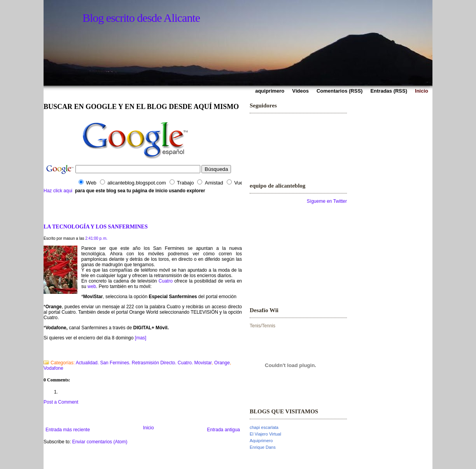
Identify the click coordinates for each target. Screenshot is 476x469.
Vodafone (53, 368)
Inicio (149, 428)
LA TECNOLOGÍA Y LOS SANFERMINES (96, 227)
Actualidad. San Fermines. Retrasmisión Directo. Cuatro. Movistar (144, 363)
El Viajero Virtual (265, 434)
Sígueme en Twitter (327, 201)
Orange (222, 363)
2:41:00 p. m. (96, 238)
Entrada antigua (223, 430)
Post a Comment (61, 402)
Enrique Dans (263, 447)
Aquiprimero (261, 441)
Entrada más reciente (68, 430)
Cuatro (166, 281)
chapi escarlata (264, 427)
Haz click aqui (58, 191)
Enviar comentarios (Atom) (100, 442)
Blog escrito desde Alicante (141, 18)
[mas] (141, 338)
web (92, 286)
